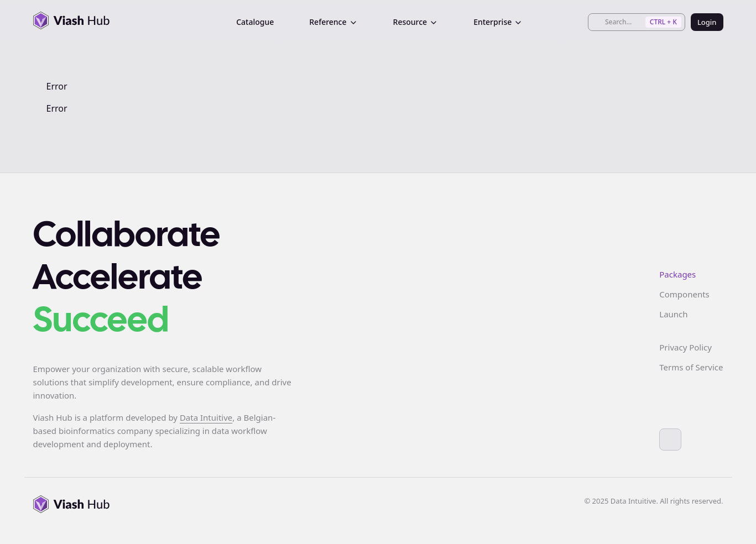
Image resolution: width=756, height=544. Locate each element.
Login (707, 22)
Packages (677, 274)
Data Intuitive (206, 417)
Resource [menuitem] (416, 22)
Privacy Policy (685, 347)
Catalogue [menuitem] (255, 22)
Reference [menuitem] (333, 22)
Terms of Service (691, 367)
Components (684, 294)
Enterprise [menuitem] (498, 22)
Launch (673, 314)
